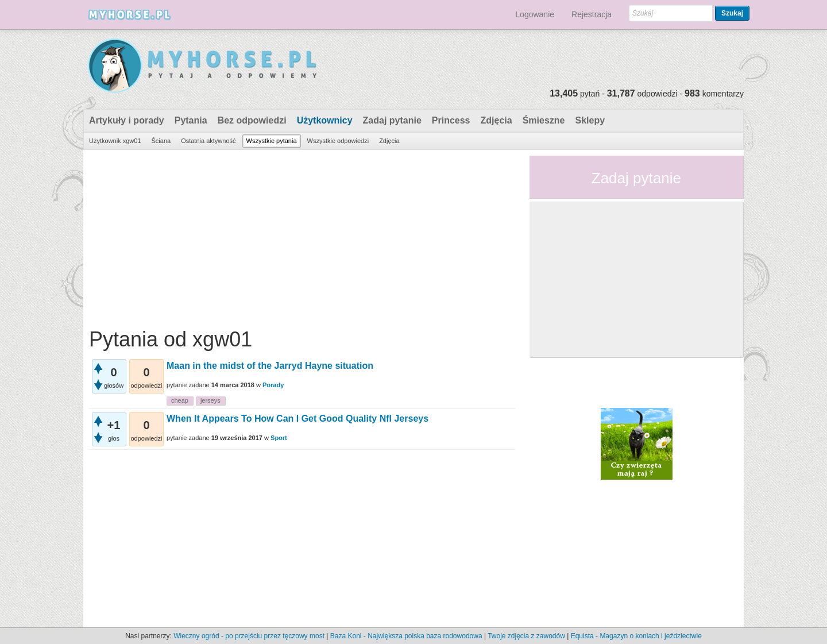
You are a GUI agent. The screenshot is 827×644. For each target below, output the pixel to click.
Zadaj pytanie (392, 120)
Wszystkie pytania (272, 141)
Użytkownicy (325, 120)
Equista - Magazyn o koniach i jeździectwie (636, 636)
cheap (180, 400)
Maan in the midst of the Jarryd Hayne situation (270, 366)
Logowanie (535, 14)
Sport (279, 438)
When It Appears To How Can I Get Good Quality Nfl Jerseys (297, 419)
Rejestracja (592, 14)
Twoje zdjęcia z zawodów (526, 636)
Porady (273, 385)
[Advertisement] (302, 236)
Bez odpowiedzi (252, 120)
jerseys (210, 400)
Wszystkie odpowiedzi (338, 141)
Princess (451, 120)
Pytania (191, 120)
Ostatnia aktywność (208, 141)
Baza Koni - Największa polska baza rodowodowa (406, 636)
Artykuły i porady (127, 120)
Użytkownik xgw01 (115, 141)
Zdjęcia (496, 120)
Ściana (161, 141)
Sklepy (590, 120)
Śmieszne (544, 120)
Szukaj (732, 13)
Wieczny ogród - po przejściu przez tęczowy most (249, 636)
